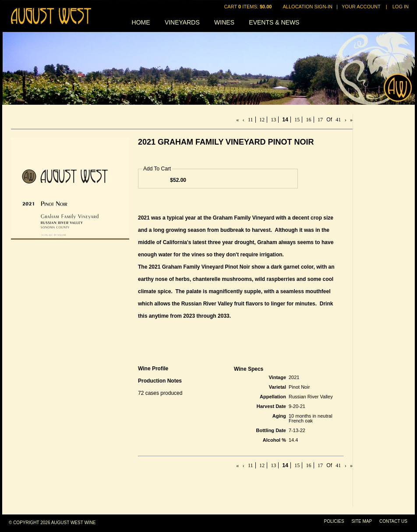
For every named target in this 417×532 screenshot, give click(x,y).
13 (273, 120)
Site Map (362, 521)
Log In (401, 7)
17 (320, 120)
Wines (224, 22)
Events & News (274, 22)
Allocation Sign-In (308, 7)
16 (309, 120)
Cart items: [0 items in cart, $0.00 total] (248, 7)
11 (251, 120)
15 (297, 120)
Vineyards (182, 22)
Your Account (361, 7)
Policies (334, 521)
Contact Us (393, 521)
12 (262, 120)
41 (338, 120)
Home (141, 22)
